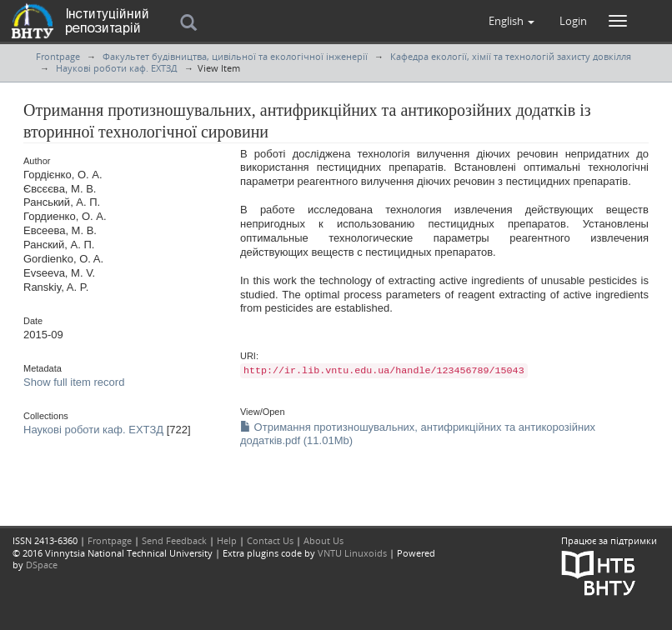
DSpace (42, 565)
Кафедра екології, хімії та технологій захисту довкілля (511, 56)
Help (227, 540)
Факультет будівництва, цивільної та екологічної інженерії (235, 56)
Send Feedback (174, 540)
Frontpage (58, 56)
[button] (512, 21)
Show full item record (74, 382)
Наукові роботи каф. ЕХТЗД (117, 68)
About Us (323, 540)
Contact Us (270, 540)
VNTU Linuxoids (352, 553)
